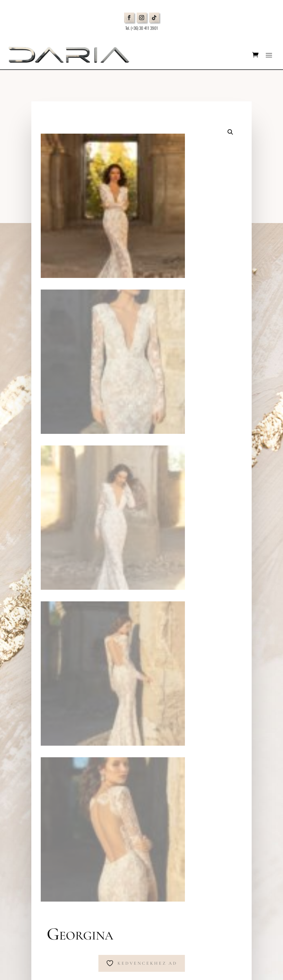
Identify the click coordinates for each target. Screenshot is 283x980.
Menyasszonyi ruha (98, 538)
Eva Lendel (140, 538)
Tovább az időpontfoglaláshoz (110, 492)
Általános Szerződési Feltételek (57, 787)
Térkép (38, 685)
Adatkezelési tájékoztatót (207, 899)
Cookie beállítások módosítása (58, 794)
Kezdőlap (58, 538)
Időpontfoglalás (52, 751)
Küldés (241, 914)
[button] (230, 132)
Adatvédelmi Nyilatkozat (51, 779)
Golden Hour (175, 538)
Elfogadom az (191, 900)
